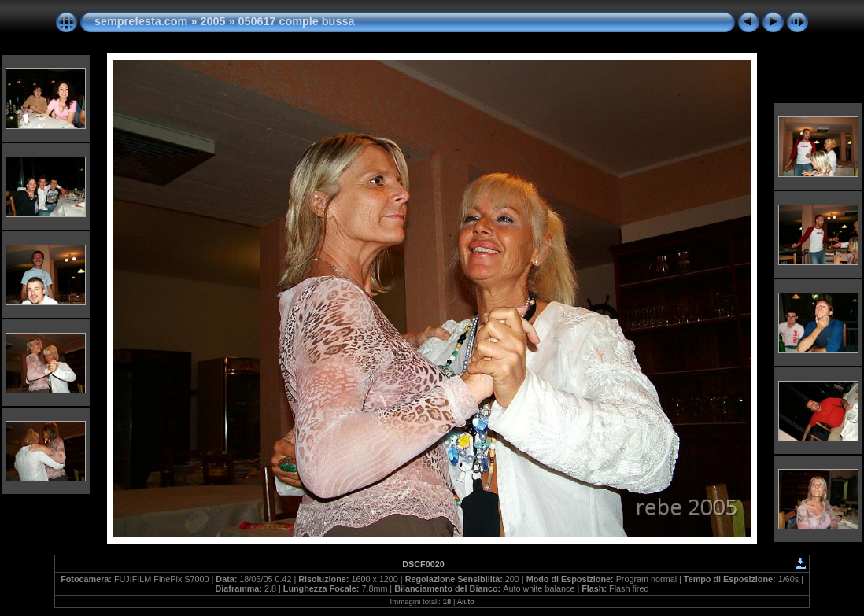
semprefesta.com (141, 21)
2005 (212, 21)
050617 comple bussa (296, 21)
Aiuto (466, 601)
